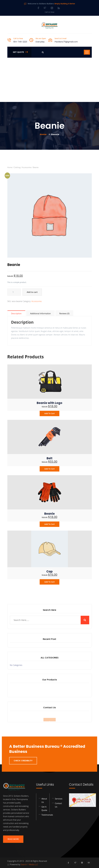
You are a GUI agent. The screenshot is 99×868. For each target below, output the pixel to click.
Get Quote (20, 52)
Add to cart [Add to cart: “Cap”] (49, 582)
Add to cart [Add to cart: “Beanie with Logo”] (49, 413)
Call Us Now (50, 12)
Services (59, 799)
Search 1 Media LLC (29, 864)
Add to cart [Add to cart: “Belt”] (49, 469)
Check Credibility (23, 761)
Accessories (27, 167)
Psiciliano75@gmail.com (66, 42)
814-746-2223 (20, 42)
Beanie (49, 514)
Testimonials (47, 815)
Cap (49, 571)
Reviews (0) (64, 313)
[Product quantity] (14, 292)
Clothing (17, 167)
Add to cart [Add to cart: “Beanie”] (49, 524)
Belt (49, 458)
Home (44, 134)
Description (16, 313)
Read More (13, 839)
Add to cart (32, 292)
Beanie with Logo (49, 403)
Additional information (40, 313)
